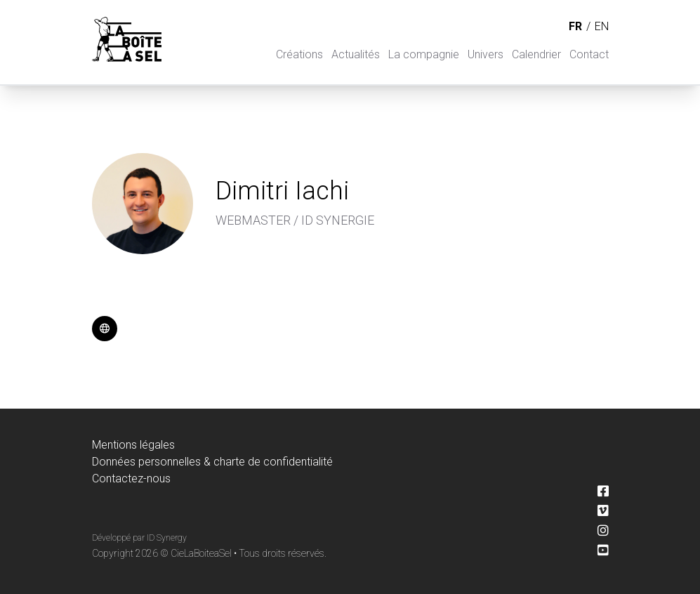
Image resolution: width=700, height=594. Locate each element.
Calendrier (536, 54)
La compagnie (424, 54)
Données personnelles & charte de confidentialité (212, 462)
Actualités (356, 54)
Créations (299, 54)
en (602, 26)
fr (575, 26)
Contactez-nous (131, 478)
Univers (486, 54)
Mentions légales (133, 445)
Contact (589, 54)
